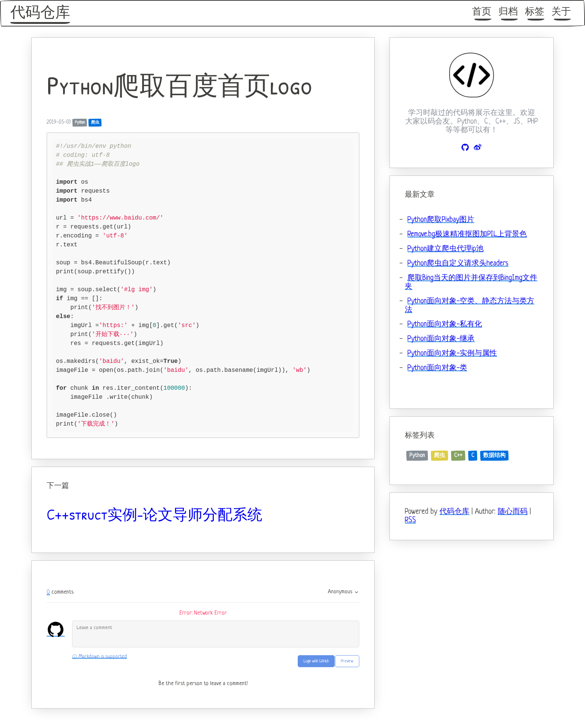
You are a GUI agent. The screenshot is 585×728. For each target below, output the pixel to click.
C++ (458, 455)
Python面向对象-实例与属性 (452, 354)
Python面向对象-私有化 (445, 325)
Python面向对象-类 (437, 368)
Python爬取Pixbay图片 (441, 220)
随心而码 (513, 512)
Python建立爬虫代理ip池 (445, 249)
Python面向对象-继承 (441, 339)
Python (80, 122)
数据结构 (494, 455)
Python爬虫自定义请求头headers (458, 264)
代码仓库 (40, 13)
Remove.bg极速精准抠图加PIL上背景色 (467, 235)
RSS (410, 521)
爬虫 (95, 122)
